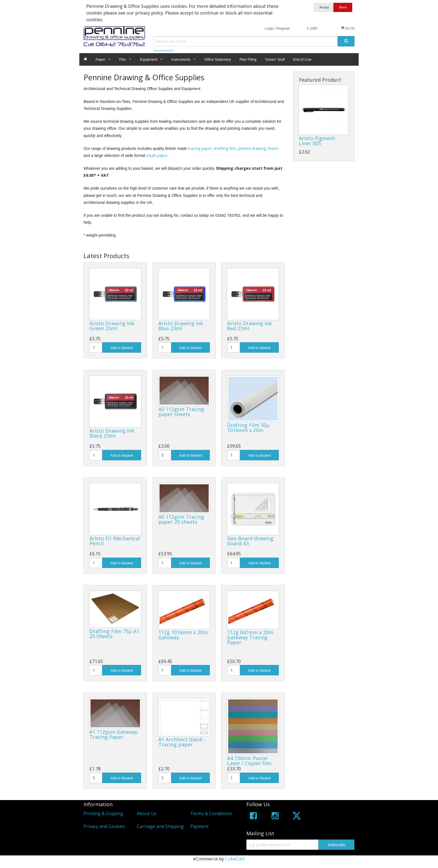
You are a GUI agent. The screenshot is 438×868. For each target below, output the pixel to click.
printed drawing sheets (259, 148)
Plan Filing (248, 59)
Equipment (149, 59)
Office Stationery (218, 59)
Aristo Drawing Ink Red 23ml (249, 326)
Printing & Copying (103, 813)
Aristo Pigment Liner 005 (317, 141)
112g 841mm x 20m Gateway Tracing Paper (250, 637)
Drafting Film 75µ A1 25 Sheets (114, 634)
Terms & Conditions (211, 813)
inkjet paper (157, 155)
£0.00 (348, 28)
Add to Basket (122, 348)
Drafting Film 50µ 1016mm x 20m (248, 428)
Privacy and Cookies (104, 826)
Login (269, 28)
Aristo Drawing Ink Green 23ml (112, 326)
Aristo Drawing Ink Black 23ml (112, 433)
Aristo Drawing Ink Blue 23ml (181, 326)
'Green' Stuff (275, 59)
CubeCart (235, 859)
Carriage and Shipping (160, 826)
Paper (100, 59)
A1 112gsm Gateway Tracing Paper (113, 734)
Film (123, 59)
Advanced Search (164, 50)
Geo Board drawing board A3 (250, 541)
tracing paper (200, 148)
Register (283, 28)
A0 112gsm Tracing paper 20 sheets (181, 519)
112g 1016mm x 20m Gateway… (183, 635)
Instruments (181, 59)
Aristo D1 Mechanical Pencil (115, 541)
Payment (199, 826)
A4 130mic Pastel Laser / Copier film (249, 761)
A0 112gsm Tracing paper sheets (181, 412)
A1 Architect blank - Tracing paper (182, 742)
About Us (147, 813)
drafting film (225, 148)
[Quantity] (96, 347)
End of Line (302, 59)
